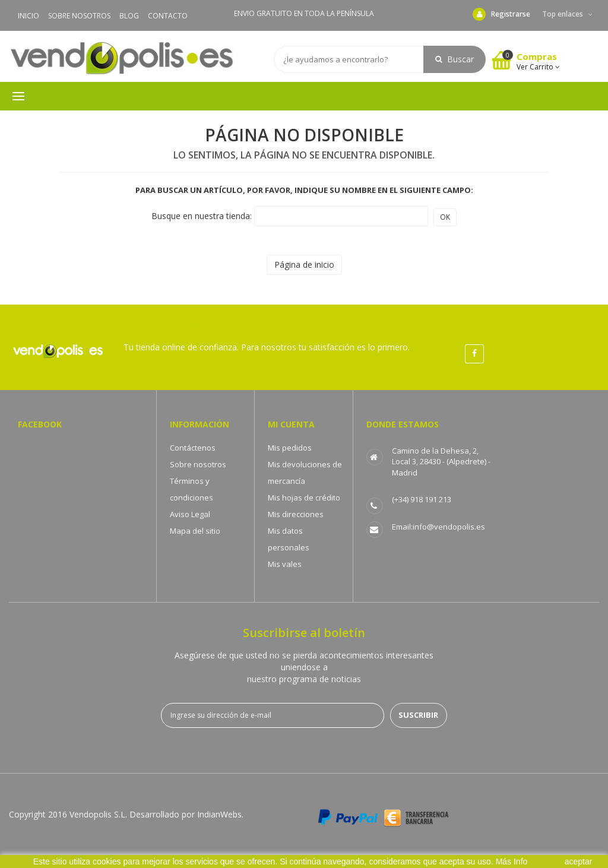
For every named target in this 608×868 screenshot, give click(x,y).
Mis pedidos (290, 448)
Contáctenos (193, 448)
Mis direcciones (296, 514)
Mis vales (285, 564)
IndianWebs (219, 814)
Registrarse (501, 14)
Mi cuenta (291, 424)
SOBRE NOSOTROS (79, 16)
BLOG (129, 16)
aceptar (579, 861)
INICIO (28, 16)
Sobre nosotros (198, 464)
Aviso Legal (190, 514)
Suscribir (418, 715)
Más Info (512, 861)
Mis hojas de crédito (304, 498)
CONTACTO (168, 16)
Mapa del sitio (195, 531)
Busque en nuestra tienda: (202, 216)
